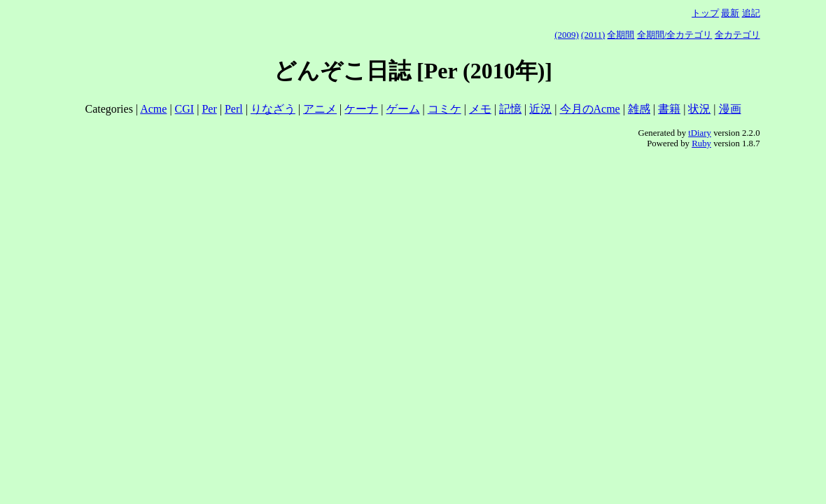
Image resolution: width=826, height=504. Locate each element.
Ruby (701, 143)
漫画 (730, 109)
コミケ (444, 109)
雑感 (639, 109)
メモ (480, 109)
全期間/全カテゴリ (675, 35)
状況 (699, 109)
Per (209, 109)
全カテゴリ (737, 35)
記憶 (510, 109)
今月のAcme (590, 109)
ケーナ (361, 109)
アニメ (320, 109)
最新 (730, 13)
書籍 (669, 109)
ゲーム (403, 109)
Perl (234, 109)
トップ (705, 13)
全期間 (621, 35)
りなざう (273, 109)
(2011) (593, 35)
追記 (751, 13)
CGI (185, 109)
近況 (540, 109)
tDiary (700, 133)
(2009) (567, 35)
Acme (153, 109)
